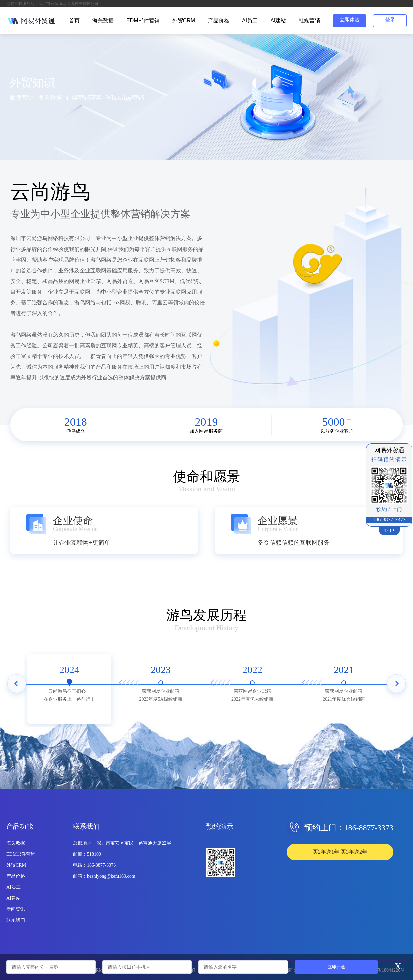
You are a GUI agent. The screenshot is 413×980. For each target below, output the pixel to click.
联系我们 (16, 920)
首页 (74, 21)
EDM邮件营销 (143, 21)
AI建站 (278, 21)
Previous (17, 686)
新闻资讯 (16, 909)
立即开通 (336, 967)
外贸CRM (184, 21)
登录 (390, 20)
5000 (334, 422)
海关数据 (103, 21)
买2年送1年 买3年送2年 (340, 852)
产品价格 (219, 21)
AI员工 (250, 21)
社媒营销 (309, 21)
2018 (76, 422)
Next (396, 686)
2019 (206, 422)
